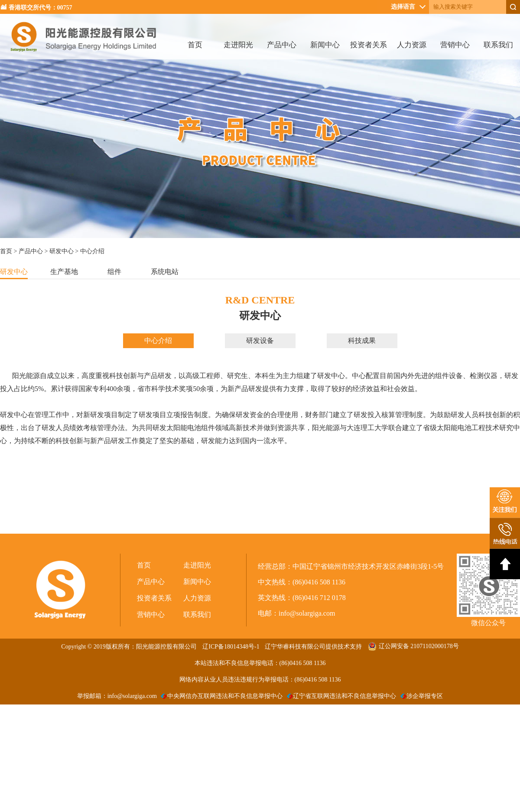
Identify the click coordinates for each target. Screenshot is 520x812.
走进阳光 (238, 45)
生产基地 (64, 272)
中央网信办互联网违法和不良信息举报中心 (222, 696)
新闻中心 (325, 45)
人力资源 (412, 45)
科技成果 (362, 341)
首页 (195, 45)
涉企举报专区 (422, 696)
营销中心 (455, 45)
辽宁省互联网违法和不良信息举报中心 (342, 696)
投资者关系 (369, 45)
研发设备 (260, 341)
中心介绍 (158, 341)
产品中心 (282, 45)
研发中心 (62, 251)
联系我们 (498, 45)
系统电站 (165, 272)
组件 (114, 272)
